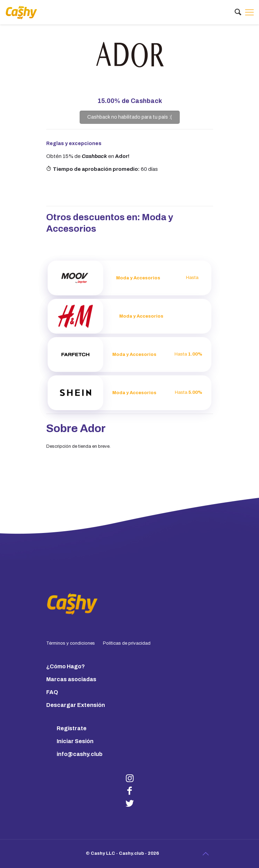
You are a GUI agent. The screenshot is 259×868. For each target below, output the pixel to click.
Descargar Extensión (76, 705)
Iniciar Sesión (75, 741)
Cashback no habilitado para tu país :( (130, 117)
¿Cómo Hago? (66, 666)
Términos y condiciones (71, 643)
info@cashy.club (80, 754)
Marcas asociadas (71, 679)
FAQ (52, 692)
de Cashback (130, 101)
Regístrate (72, 728)
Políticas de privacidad (127, 643)
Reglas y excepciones (74, 144)
